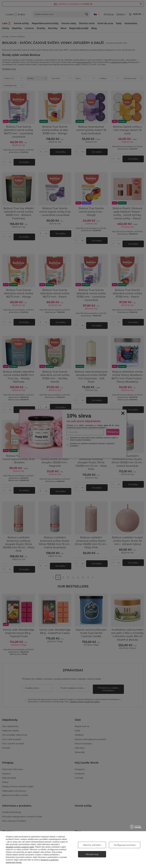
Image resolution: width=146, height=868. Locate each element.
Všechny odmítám (92, 845)
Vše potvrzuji (92, 854)
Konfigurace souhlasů (125, 845)
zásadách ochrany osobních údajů (20, 847)
